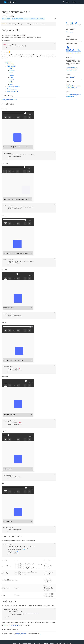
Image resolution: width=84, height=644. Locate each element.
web (37, 19)
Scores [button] (43, 24)
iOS (25, 19)
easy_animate (8, 62)
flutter (68, 84)
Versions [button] (36, 24)
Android (21, 19)
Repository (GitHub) (72, 68)
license (72, 77)
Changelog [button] (12, 24)
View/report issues (71, 70)
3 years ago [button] (11, 16)
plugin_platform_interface (74, 86)
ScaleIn (12, 75)
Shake (11, 77)
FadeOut (12, 71)
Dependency (11, 64)
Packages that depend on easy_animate (74, 96)
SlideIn (11, 73)
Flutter (8, 19)
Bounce (12, 80)
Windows (42, 19)
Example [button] (21, 24)
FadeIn (11, 68)
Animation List (11, 66)
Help (73, 2)
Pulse (11, 84)
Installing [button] (28, 24)
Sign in (68, 2)
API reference (70, 32)
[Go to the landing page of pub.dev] (10, 2)
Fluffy (11, 82)
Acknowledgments (12, 91)
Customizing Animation (14, 87)
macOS (33, 19)
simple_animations (72, 88)
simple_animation (21, 634)
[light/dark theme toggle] (79, 2)
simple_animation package (9, 100)
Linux (29, 19)
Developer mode (12, 89)
